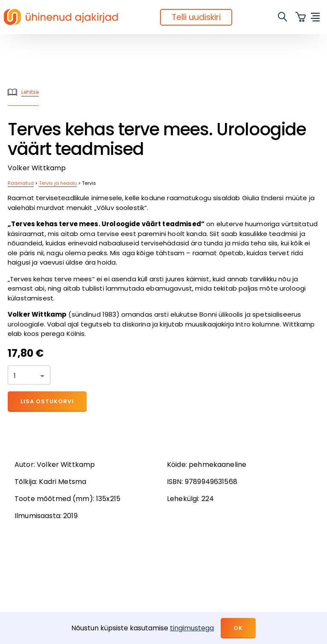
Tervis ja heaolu (58, 183)
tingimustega (192, 628)
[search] (283, 17)
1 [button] (15, 376)
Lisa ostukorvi (47, 401)
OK (238, 628)
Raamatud (21, 183)
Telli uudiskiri (196, 17)
